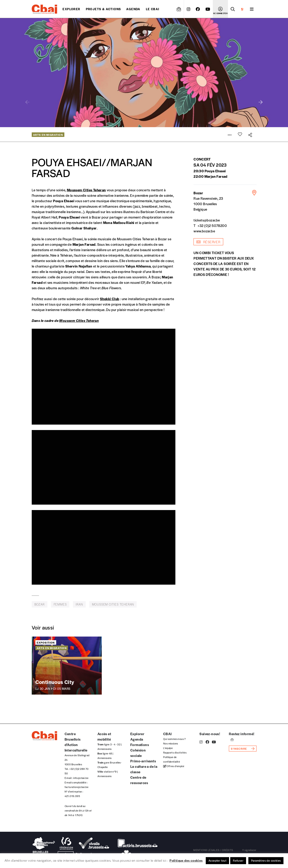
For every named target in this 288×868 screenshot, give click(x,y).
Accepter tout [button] (217, 861)
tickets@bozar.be (207, 220)
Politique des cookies (186, 860)
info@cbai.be (81, 778)
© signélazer (249, 850)
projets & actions (103, 9)
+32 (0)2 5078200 (212, 225)
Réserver (208, 242)
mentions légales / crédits (213, 850)
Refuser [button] (238, 861)
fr (242, 9)
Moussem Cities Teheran (86, 190)
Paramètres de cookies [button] (266, 861)
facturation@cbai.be (77, 787)
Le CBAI (153, 9)
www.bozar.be (204, 231)
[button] (261, 102)
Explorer (71, 9)
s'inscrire (239, 749)
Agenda (133, 9)
